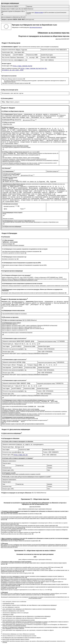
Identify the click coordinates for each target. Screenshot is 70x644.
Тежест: (23, 209)
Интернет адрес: (8, 352)
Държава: (44, 55)
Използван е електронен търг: (9, 259)
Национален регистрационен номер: (50, 50)
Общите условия (39, 13)
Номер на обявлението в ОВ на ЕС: (11, 277)
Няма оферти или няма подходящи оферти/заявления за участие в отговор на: (20, 514)
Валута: (19, 153)
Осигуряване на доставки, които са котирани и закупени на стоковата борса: (20, 532)
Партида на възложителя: (8, 6)
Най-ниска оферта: (7, 158)
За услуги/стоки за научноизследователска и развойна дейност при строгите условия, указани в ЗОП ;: (31, 567)
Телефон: (44, 57)
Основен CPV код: (8, 175)
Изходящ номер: (6, 9)
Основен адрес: (7, 66)
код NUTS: (16, 55)
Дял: (3, 423)
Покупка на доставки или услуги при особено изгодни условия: (16, 534)
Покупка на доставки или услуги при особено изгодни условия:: (16, 573)
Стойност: (5, 153)
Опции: (4, 214)
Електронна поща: (7, 60)
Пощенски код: (30, 55)
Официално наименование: (9, 50)
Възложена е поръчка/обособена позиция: (12, 306)
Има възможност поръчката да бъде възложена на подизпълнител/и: (19, 419)
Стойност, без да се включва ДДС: (11, 421)
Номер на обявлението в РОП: (43, 277)
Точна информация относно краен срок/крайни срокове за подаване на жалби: (21, 474)
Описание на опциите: (8, 219)
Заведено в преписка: (7, 19)
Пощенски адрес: (6, 52)
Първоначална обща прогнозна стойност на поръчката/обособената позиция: (22, 402)
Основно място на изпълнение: (10, 180)
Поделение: (29, 6)
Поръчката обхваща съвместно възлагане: (13, 79)
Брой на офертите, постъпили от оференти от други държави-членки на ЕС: (21, 327)
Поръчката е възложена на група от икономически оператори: (17, 333)
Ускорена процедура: (8, 244)
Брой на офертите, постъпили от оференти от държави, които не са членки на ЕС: (23, 329)
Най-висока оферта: (18, 158)
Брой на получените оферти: (9, 324)
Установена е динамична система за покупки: (13, 253)
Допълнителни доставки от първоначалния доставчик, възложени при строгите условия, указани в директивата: (28, 526)
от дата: (17, 9)
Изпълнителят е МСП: (25, 354)
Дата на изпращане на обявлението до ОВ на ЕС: (14, 17)
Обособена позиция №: (53, 171)
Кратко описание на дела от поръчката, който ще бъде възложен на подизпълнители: (23, 424)
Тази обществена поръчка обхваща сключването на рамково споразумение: (21, 251)
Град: (3, 55)
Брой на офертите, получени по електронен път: (14, 330)
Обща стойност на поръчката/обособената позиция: (15, 406)
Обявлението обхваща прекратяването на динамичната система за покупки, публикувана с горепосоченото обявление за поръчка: (34, 286)
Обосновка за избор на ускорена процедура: (13, 245)
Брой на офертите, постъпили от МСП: (12, 326)
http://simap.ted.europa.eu (36, 27)
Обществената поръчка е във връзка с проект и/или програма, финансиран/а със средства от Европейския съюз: (31, 222)
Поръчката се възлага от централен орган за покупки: (15, 83)
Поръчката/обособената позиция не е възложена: (14, 314)
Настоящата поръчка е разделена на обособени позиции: (16, 147)
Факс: (43, 60)
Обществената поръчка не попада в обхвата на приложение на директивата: (20, 541)
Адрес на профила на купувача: (11, 68)
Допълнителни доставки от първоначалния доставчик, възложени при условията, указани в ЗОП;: (25, 569)
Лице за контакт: (6, 57)
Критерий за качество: (11, 206)
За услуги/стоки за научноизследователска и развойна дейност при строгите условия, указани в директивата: (33, 517)
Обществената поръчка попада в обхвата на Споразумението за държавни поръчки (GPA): (24, 265)
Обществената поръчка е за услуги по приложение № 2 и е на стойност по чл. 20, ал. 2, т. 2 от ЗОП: (26, 590)
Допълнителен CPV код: (30, 120)
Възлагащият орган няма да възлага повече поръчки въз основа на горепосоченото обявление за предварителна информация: (33, 293)
